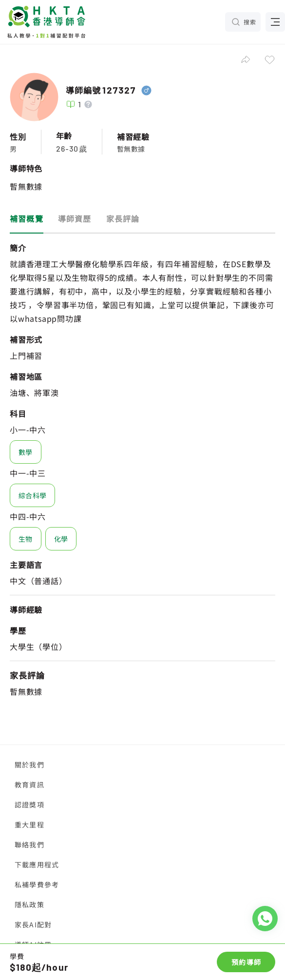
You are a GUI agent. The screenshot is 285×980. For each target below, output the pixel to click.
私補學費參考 (37, 884)
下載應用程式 (37, 864)
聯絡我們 (29, 844)
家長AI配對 (33, 924)
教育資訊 (29, 784)
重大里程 (29, 824)
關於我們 (29, 764)
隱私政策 (29, 904)
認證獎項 (29, 804)
